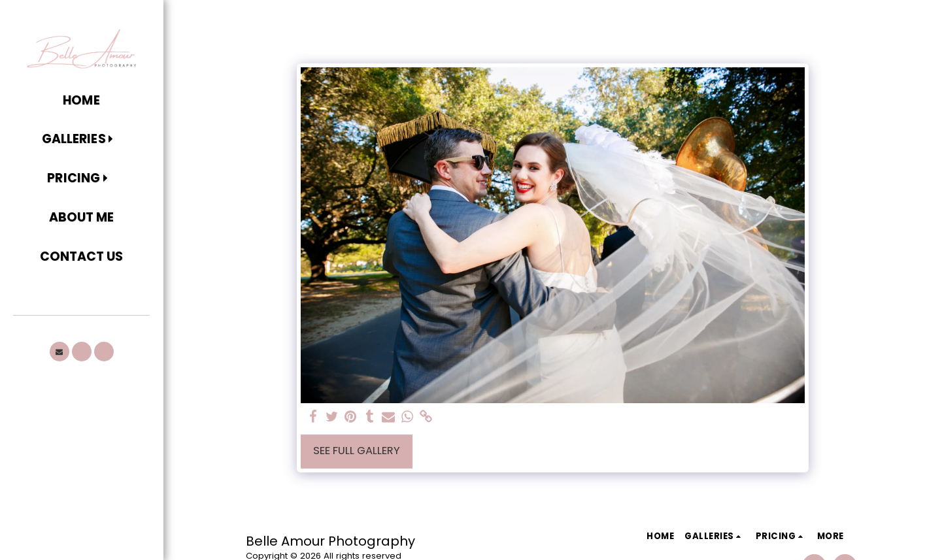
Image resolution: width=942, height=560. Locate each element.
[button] (81, 140)
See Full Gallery (357, 451)
